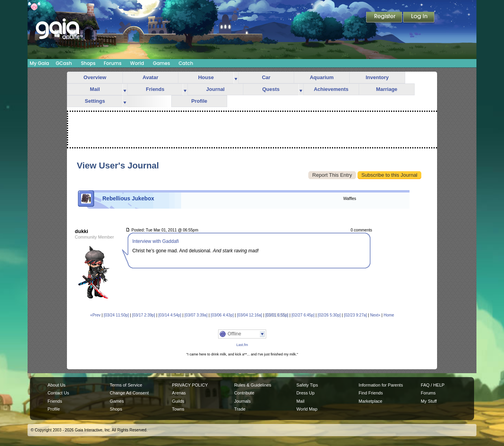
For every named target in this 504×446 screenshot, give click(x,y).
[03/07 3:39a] (196, 315)
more (236, 78)
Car (266, 77)
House (206, 77)
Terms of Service (126, 385)
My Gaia (39, 63)
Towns (178, 409)
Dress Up (306, 393)
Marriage (387, 89)
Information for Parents (381, 385)
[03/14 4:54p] (170, 315)
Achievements (331, 89)
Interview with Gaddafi (156, 241)
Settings (95, 101)
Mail (95, 89)
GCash (64, 63)
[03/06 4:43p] (222, 315)
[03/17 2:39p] (143, 315)
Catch (186, 63)
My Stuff (429, 401)
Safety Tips (307, 385)
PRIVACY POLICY (190, 385)
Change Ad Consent (129, 393)
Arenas (179, 393)
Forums (112, 63)
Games (161, 63)
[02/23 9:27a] (355, 315)
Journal (216, 89)
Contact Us (58, 393)
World (137, 63)
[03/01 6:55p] (277, 315)
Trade (240, 409)
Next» (375, 315)
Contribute (244, 393)
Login (419, 18)
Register (385, 18)
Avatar (150, 77)
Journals (243, 401)
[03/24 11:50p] (116, 315)
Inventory (377, 77)
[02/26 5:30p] (329, 315)
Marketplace (371, 401)
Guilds (178, 401)
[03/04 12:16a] (250, 315)
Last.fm (242, 345)
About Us (57, 385)
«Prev (95, 315)
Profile (199, 101)
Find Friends (371, 393)
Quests (271, 89)
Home (389, 315)
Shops (88, 63)
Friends (155, 89)
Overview (95, 77)
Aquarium (322, 77)
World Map (307, 409)
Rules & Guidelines (253, 385)
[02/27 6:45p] (303, 315)
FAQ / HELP (433, 385)
